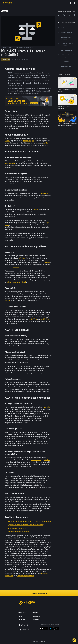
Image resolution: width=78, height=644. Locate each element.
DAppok (8, 141)
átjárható (46, 143)
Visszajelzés (36, 619)
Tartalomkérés (36, 616)
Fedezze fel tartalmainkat (39, 593)
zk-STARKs (45, 319)
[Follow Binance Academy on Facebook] (19, 625)
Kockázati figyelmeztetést (26, 576)
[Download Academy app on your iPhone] (44, 629)
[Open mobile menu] (74, 3)
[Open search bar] (70, 3)
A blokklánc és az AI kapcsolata (19, 532)
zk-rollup (47, 262)
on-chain (16, 267)
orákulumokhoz (36, 460)
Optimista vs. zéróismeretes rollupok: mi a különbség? (26, 525)
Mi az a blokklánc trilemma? (17, 528)
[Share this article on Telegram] (69, 15)
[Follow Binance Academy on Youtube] (27, 625)
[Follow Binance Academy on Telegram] (25, 625)
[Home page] (7, 3)
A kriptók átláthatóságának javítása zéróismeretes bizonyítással (29, 521)
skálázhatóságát (28, 141)
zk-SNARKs (33, 319)
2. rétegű (35, 210)
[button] (74, 3)
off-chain (22, 258)
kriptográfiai (44, 193)
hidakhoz (47, 460)
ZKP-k (15, 260)
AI (11, 478)
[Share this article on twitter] (59, 15)
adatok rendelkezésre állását (17, 282)
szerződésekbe (10, 163)
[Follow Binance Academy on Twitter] (22, 625)
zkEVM (7, 301)
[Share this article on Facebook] (64, 15)
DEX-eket (47, 407)
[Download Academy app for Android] (54, 629)
